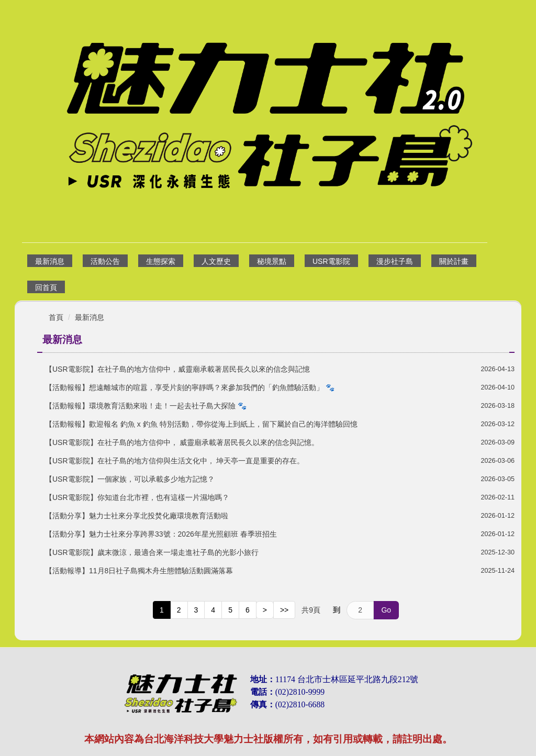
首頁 (56, 317)
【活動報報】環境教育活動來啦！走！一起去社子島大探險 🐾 (146, 406)
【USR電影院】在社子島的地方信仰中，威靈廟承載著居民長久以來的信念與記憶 (177, 369)
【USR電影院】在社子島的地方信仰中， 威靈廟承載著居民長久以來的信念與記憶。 (182, 442)
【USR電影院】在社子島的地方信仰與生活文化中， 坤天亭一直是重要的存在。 (175, 461)
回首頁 (46, 287)
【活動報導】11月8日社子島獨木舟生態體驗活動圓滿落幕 (139, 571)
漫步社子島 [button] (395, 261)
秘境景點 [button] (272, 261)
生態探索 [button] (161, 261)
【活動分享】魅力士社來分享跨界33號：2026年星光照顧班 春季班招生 (161, 534)
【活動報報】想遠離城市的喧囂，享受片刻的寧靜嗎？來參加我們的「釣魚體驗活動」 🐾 (190, 387)
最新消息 (50, 261)
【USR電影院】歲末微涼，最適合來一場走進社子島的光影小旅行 (152, 552)
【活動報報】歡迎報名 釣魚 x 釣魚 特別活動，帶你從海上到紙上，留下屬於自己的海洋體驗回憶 (201, 424)
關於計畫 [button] (454, 261)
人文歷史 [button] (216, 261)
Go (386, 610)
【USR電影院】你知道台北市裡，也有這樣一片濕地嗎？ (137, 497)
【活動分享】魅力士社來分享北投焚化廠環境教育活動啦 (137, 516)
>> (284, 610)
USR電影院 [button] (331, 261)
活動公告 (105, 261)
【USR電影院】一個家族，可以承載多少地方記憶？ (130, 479)
